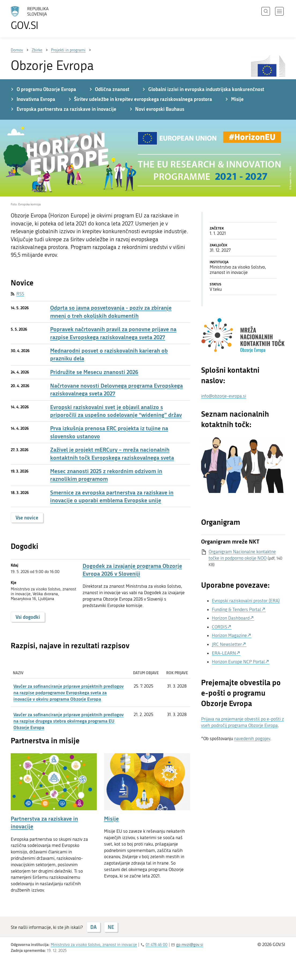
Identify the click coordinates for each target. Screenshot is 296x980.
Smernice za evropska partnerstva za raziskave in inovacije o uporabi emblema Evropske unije (112, 496)
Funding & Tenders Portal (236, 609)
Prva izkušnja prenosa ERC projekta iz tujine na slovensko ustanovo (109, 432)
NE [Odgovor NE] (111, 927)
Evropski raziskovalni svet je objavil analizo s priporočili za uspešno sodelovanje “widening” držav (116, 411)
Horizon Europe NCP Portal (238, 662)
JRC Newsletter (227, 644)
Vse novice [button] (27, 518)
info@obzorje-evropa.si (224, 396)
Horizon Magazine (229, 635)
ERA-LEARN (224, 653)
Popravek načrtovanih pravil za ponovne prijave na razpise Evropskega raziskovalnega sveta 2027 (113, 333)
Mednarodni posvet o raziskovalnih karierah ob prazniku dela (109, 355)
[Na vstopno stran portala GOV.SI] (45, 18)
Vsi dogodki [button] (28, 617)
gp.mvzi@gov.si (190, 945)
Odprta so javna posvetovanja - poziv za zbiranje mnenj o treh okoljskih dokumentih (111, 312)
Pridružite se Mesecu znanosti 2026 (94, 372)
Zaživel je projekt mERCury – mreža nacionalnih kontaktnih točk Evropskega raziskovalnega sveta (112, 454)
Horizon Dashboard (231, 618)
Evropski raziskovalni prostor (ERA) (246, 601)
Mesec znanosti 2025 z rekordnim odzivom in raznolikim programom (106, 475)
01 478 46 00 (157, 945)
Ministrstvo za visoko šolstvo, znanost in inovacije (94, 945)
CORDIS (219, 627)
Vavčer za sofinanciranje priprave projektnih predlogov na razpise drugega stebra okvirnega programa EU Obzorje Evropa (69, 721)
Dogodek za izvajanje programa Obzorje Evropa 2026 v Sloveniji (132, 570)
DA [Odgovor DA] (93, 927)
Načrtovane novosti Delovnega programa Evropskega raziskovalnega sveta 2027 (116, 390)
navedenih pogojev (252, 738)
